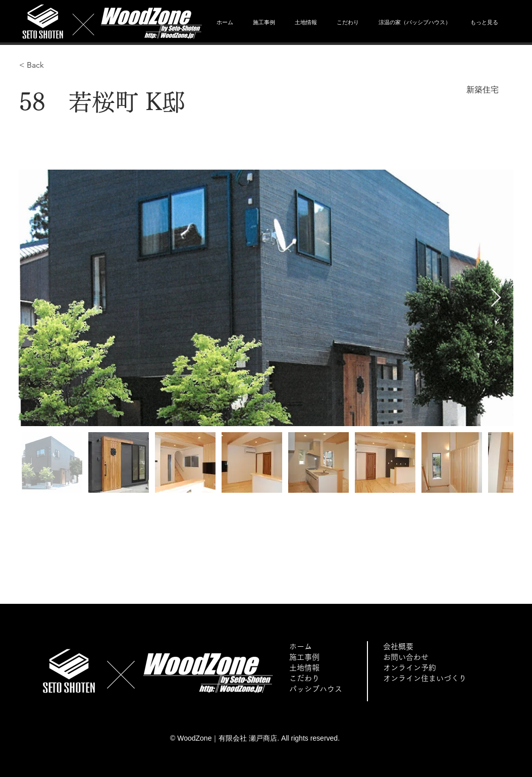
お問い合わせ (406, 657)
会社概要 (398, 646)
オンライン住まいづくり (425, 678)
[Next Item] (496, 298)
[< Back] (55, 65)
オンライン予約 (410, 668)
